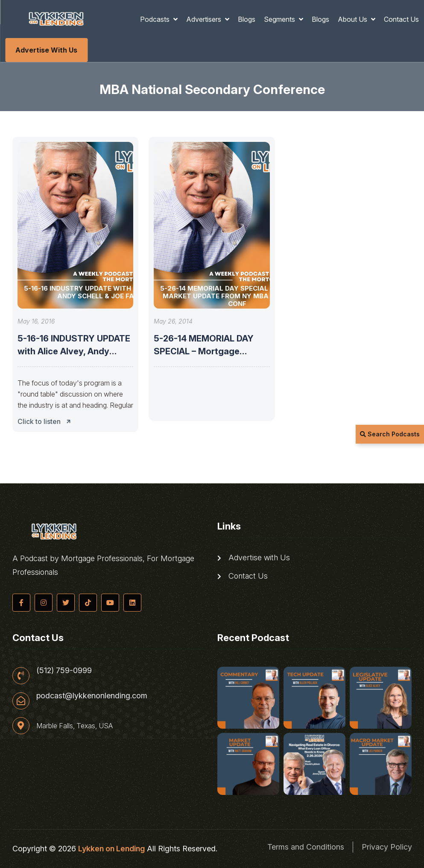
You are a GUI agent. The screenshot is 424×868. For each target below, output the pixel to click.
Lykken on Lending (111, 849)
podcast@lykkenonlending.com (92, 696)
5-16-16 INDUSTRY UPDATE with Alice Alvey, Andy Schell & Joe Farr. (74, 351)
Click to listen (47, 421)
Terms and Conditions (306, 847)
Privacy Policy (387, 847)
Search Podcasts (390, 434)
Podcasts (156, 19)
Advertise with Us (46, 50)
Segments (280, 19)
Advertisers (205, 19)
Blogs (247, 19)
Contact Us (401, 19)
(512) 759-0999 (64, 671)
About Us (353, 19)
